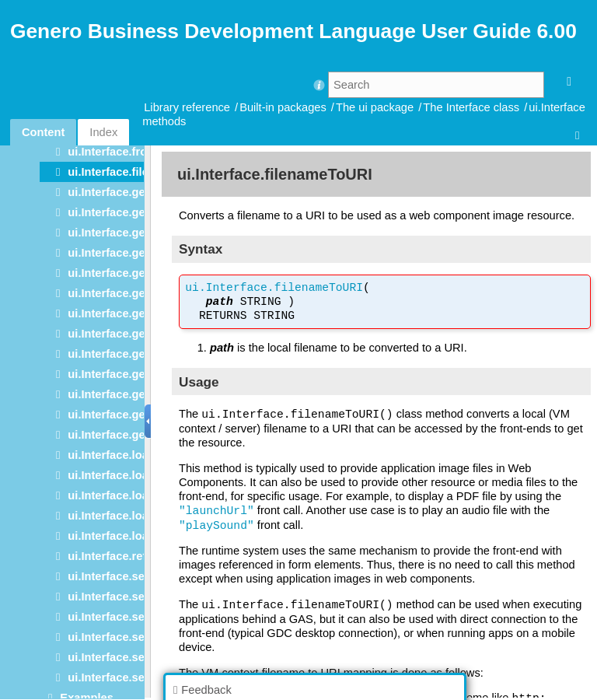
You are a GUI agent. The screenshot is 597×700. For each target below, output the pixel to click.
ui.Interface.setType (121, 677)
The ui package (375, 107)
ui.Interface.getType (121, 394)
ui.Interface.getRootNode (135, 354)
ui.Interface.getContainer (135, 233)
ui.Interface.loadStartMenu (139, 475)
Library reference (187, 107)
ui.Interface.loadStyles (128, 495)
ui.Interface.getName (124, 334)
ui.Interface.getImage (125, 313)
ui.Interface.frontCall (123, 152)
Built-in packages (283, 107)
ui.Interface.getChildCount (139, 192)
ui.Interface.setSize (119, 637)
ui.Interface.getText (119, 374)
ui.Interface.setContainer (134, 576)
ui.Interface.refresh (119, 556)
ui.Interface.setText (119, 657)
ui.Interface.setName (123, 617)
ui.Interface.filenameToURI (139, 172)
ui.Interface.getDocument (136, 253)
